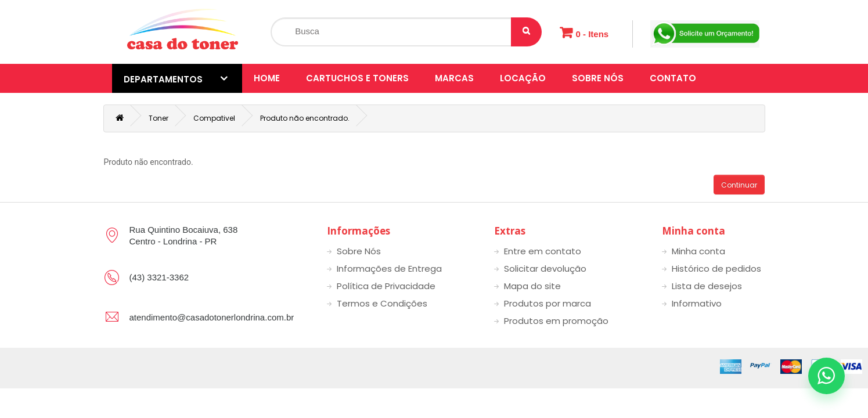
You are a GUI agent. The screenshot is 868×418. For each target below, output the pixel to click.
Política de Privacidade (386, 286)
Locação (523, 78)
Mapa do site (532, 286)
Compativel (214, 118)
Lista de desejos (707, 286)
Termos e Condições (382, 303)
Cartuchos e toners (357, 78)
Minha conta (698, 251)
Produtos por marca (548, 303)
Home (267, 78)
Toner (159, 118)
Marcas (454, 78)
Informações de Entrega (389, 269)
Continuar (739, 185)
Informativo (697, 303)
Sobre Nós (598, 78)
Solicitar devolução (545, 269)
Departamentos (176, 79)
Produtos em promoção (556, 321)
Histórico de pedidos (716, 269)
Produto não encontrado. (305, 118)
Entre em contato (543, 251)
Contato (673, 78)
